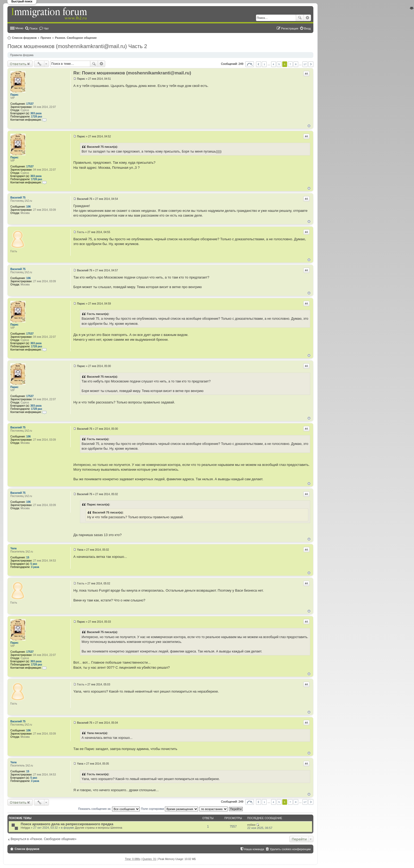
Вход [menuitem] (307, 28)
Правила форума (22, 55)
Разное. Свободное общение (76, 38)
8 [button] (296, 64)
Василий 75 (18, 198)
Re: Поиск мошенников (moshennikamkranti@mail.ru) (132, 73)
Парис (14, 95)
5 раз (34, 564)
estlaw (251, 825)
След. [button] (311, 64)
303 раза (36, 113)
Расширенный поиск (307, 18)
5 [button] (279, 64)
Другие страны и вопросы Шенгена (99, 828)
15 (28, 557)
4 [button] (274, 64)
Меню (19, 28)
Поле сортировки (170, 809)
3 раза (35, 567)
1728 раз (37, 117)
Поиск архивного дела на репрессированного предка (67, 824)
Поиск (300, 18)
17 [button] (305, 64)
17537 (30, 104)
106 (29, 207)
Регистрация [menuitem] (290, 28)
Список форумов (24, 38)
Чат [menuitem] (46, 28)
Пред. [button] (259, 64)
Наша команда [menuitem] (254, 849)
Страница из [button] (250, 64)
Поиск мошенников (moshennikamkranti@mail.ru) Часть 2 (77, 46)
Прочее (46, 38)
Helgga (25, 828)
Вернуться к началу (309, 126)
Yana (13, 548)
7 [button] (290, 64)
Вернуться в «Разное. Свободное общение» (44, 839)
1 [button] (264, 64)
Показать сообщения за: (109, 809)
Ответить (18, 64)
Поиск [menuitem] (33, 28)
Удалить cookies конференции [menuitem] (290, 849)
